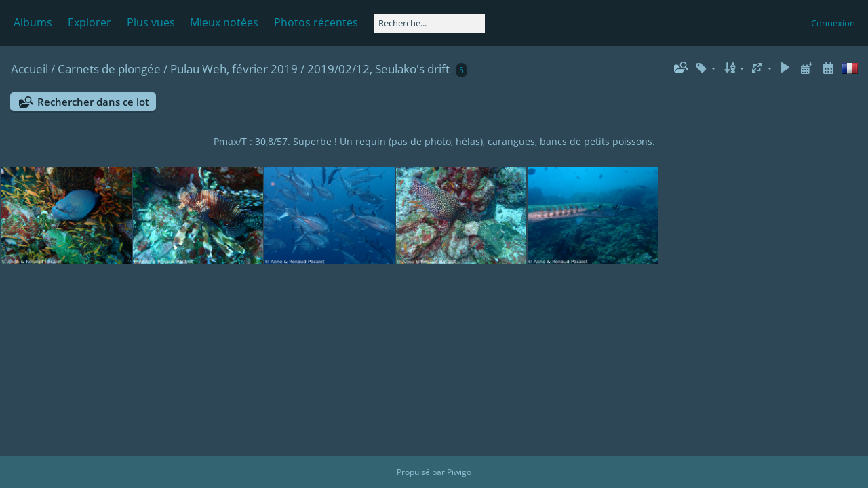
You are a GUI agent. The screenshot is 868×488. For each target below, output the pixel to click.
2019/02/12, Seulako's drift (378, 69)
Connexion (833, 23)
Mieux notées (224, 22)
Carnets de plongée (109, 69)
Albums (33, 22)
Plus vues (151, 22)
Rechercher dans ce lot (93, 102)
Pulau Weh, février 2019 (234, 69)
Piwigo (459, 472)
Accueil (29, 69)
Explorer (90, 22)
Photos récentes (316, 22)
